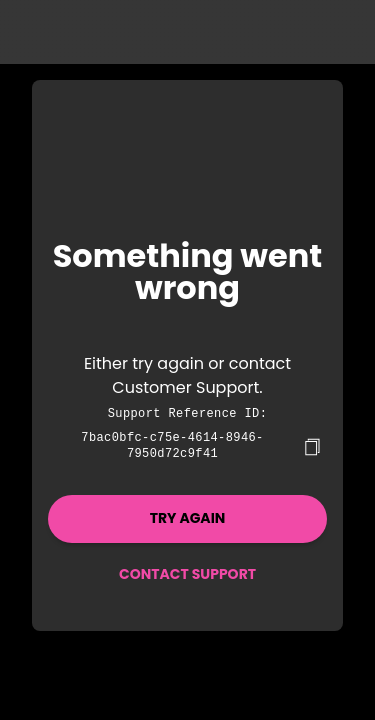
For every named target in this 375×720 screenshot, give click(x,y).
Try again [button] (188, 516)
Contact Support (187, 572)
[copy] (312, 445)
